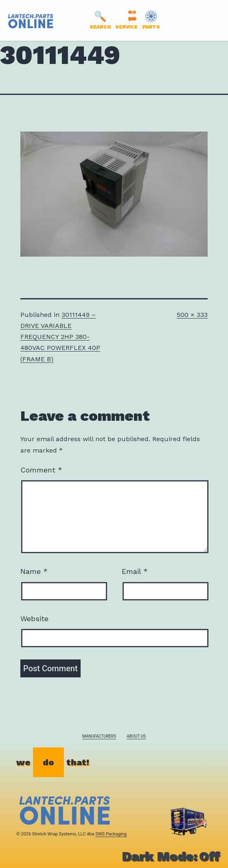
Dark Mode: (171, 856)
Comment (41, 470)
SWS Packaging (111, 834)
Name (34, 571)
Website (34, 619)
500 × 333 (192, 315)
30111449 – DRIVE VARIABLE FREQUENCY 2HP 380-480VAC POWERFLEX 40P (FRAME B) (60, 337)
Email (135, 571)
